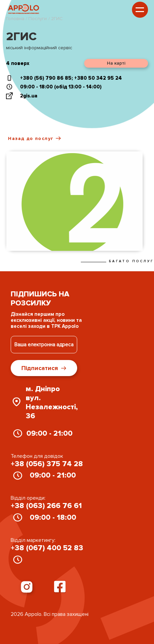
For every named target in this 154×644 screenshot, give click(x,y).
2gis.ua (29, 96)
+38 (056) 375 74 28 (47, 464)
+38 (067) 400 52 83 (47, 548)
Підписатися (44, 368)
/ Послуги (36, 19)
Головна (16, 19)
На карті (116, 63)
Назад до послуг (34, 138)
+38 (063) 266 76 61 (46, 506)
